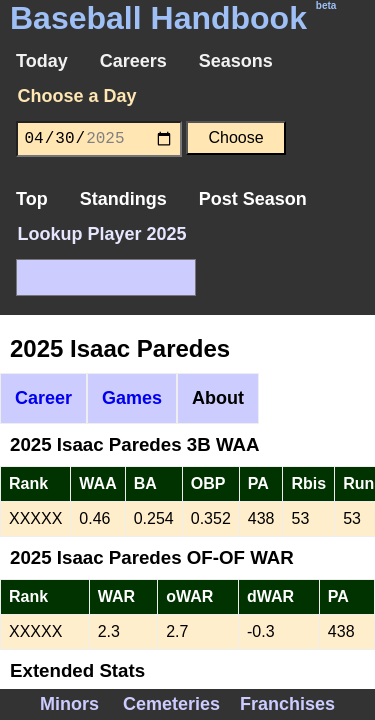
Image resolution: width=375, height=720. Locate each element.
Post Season (253, 199)
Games (132, 398)
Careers (133, 61)
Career (43, 398)
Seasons (236, 61)
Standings (123, 199)
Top (32, 199)
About (218, 398)
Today (42, 61)
